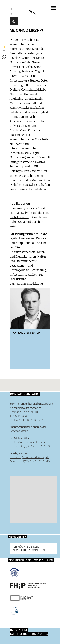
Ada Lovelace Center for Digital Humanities (27, 58)
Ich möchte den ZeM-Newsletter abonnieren (29, 548)
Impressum (19, 630)
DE (4, 47)
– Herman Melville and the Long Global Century (30, 213)
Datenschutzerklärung (29, 634)
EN (4, 51)
